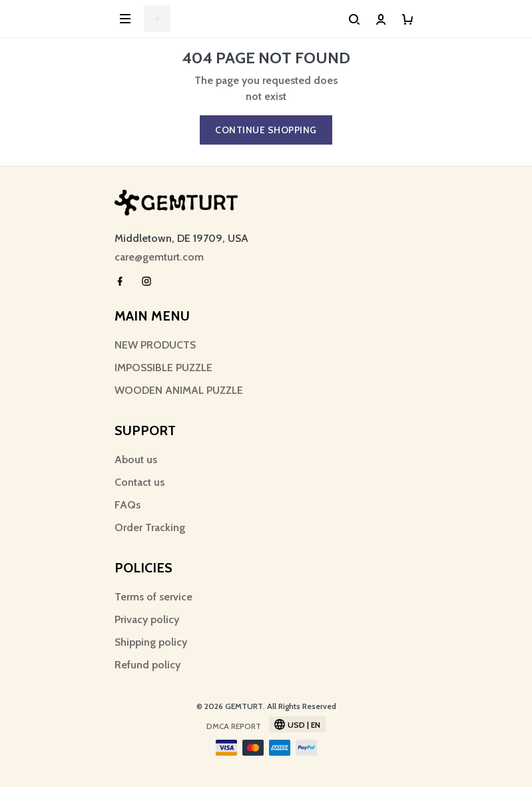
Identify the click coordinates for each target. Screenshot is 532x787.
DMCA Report (234, 726)
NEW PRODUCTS (155, 345)
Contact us (139, 482)
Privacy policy (147, 619)
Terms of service (153, 597)
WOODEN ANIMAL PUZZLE (179, 390)
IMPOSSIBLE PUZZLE (163, 368)
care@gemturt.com (159, 257)
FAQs (128, 505)
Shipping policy (151, 642)
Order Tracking (150, 527)
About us (136, 459)
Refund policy (147, 665)
